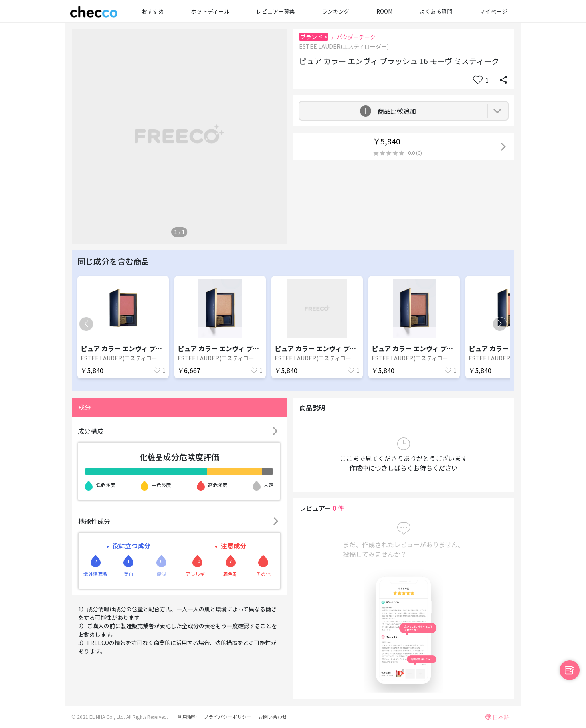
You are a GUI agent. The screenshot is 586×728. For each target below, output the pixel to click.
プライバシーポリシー (228, 717)
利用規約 (187, 717)
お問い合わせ (273, 717)
